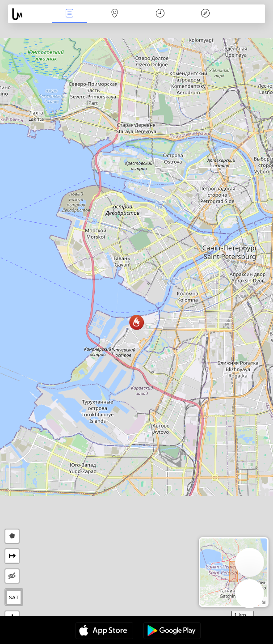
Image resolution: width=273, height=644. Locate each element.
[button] (136, 322)
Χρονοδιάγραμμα (160, 14)
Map (115, 14)
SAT (14, 597)
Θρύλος (206, 14)
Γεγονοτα (69, 14)
